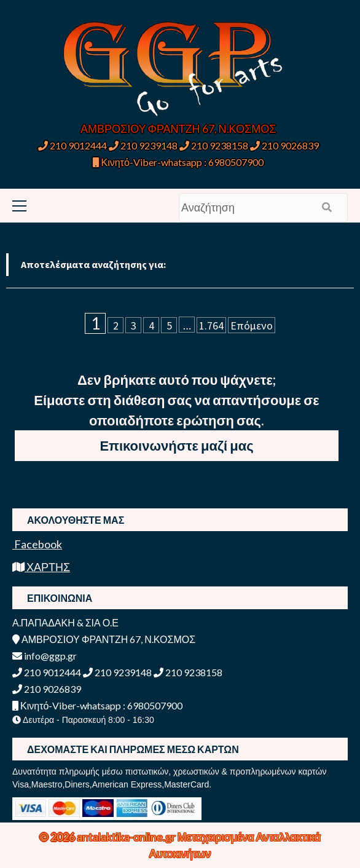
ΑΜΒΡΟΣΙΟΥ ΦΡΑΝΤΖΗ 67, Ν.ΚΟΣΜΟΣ (178, 128)
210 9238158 (215, 145)
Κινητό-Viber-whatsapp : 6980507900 (178, 162)
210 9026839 (284, 145)
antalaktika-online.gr (127, 837)
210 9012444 (72, 145)
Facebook (37, 544)
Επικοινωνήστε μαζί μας (176, 445)
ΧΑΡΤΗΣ (41, 567)
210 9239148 (143, 145)
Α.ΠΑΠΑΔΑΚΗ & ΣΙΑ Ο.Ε (65, 622)
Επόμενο (252, 325)
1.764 (211, 325)
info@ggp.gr (45, 656)
